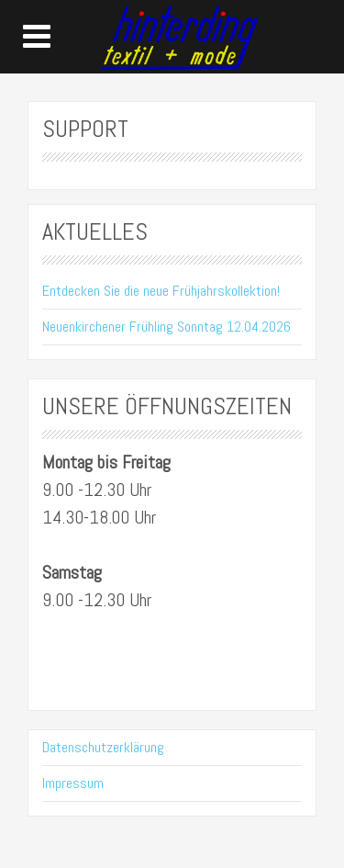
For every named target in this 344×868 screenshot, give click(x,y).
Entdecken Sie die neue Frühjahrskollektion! (161, 291)
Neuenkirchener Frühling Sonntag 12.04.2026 (166, 327)
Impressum (73, 783)
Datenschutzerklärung (103, 747)
